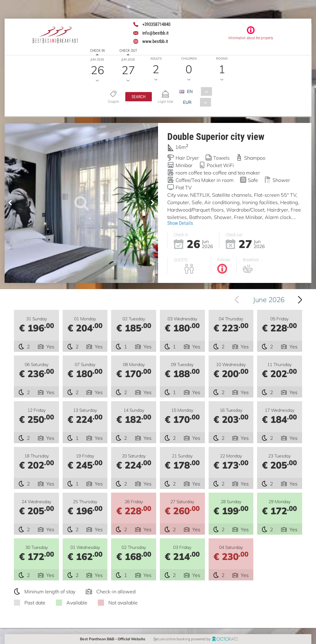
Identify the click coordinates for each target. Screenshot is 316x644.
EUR (187, 102)
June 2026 (273, 300)
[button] (138, 97)
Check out (128, 51)
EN (189, 91)
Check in (97, 51)
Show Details (180, 223)
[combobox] (198, 91)
